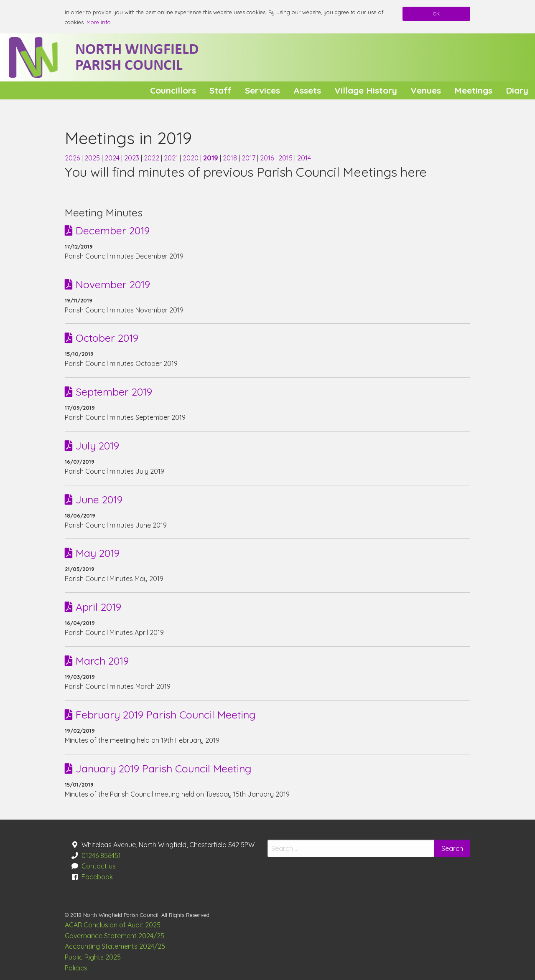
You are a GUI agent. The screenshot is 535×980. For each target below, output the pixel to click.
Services (262, 90)
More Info (99, 22)
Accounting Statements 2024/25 (115, 946)
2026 (73, 158)
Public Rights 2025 (93, 957)
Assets (307, 90)
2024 (113, 158)
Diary (517, 90)
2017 (249, 158)
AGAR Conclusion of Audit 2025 (113, 925)
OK (436, 14)
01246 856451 (101, 856)
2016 (268, 158)
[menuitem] (173, 90)
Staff (220, 90)
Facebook (97, 877)
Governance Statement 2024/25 (115, 936)
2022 (152, 158)
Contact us (99, 866)
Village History (366, 90)
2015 (286, 158)
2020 (191, 158)
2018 (231, 158)
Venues (426, 90)
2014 (304, 158)
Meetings (473, 90)
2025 (93, 158)
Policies (76, 968)
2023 (132, 158)
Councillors (173, 90)
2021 (172, 158)
